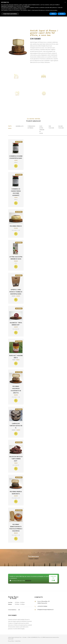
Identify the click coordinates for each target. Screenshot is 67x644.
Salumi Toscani (61, 127)
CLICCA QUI (28, 581)
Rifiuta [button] (53, 14)
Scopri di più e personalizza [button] (10, 14)
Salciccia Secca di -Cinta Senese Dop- (16, 459)
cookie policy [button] (27, 6)
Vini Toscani (51, 127)
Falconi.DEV (11, 639)
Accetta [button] (62, 14)
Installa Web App (53, 579)
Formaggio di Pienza (31, 127)
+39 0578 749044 (42, 606)
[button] (65, 2)
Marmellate (20, 126)
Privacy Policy (11, 641)
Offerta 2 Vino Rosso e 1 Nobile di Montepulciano (16, 292)
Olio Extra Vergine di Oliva (42, 130)
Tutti (10, 126)
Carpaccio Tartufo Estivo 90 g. (16, 426)
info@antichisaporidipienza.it (45, 609)
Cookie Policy (18, 641)
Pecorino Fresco (16, 226)
